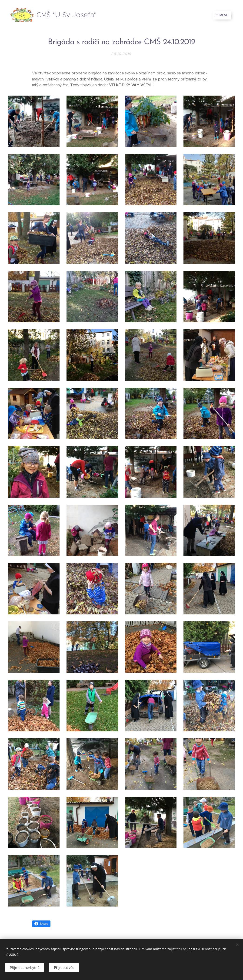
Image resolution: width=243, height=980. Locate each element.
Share (41, 924)
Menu (222, 15)
